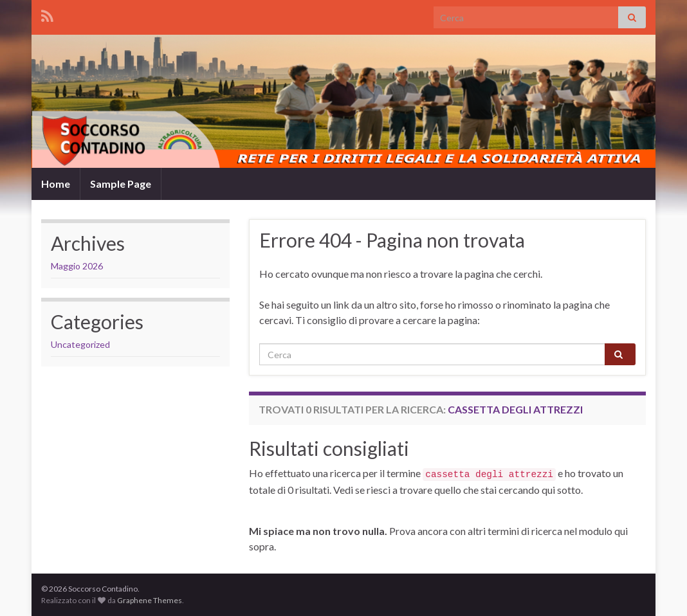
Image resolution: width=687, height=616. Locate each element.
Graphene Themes (150, 600)
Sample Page (121, 184)
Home (56, 184)
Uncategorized (80, 344)
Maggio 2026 (77, 266)
